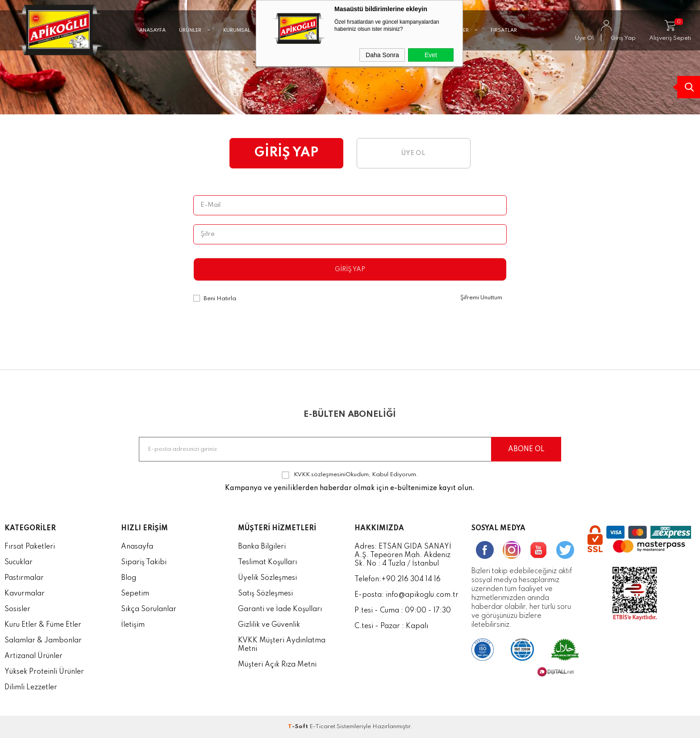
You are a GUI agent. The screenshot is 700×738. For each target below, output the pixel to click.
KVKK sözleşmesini (320, 475)
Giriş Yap (350, 269)
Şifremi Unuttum (481, 298)
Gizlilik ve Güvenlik (269, 625)
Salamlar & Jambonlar (43, 641)
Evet (431, 55)
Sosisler (17, 609)
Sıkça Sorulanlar (149, 609)
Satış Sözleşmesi (265, 594)
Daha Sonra (382, 55)
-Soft (299, 727)
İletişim (133, 625)
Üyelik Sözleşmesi (267, 578)
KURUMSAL (241, 42)
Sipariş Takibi (144, 562)
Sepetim (135, 594)
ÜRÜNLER (194, 42)
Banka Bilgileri (262, 547)
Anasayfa (137, 547)
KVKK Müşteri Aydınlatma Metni (282, 645)
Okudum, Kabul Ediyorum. (350, 475)
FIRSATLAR (504, 42)
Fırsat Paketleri (30, 547)
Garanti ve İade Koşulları (280, 609)
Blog (129, 578)
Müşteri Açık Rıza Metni (277, 665)
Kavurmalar (25, 594)
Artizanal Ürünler (33, 656)
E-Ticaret (322, 727)
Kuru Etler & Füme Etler (43, 625)
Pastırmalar (24, 578)
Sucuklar (19, 562)
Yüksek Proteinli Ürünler (44, 672)
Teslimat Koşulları (267, 562)
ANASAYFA (152, 42)
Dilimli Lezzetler (31, 688)
